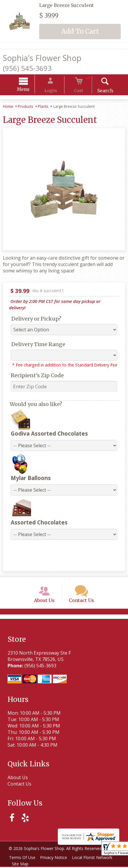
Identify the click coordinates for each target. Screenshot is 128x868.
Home (8, 107)
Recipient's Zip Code (34, 370)
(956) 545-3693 (27, 68)
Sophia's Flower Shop (42, 58)
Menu (30, 90)
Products (26, 107)
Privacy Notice (57, 859)
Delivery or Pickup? (33, 313)
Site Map (21, 865)
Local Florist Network (98, 859)
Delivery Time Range (35, 339)
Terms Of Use (23, 859)
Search (98, 91)
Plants (43, 107)
